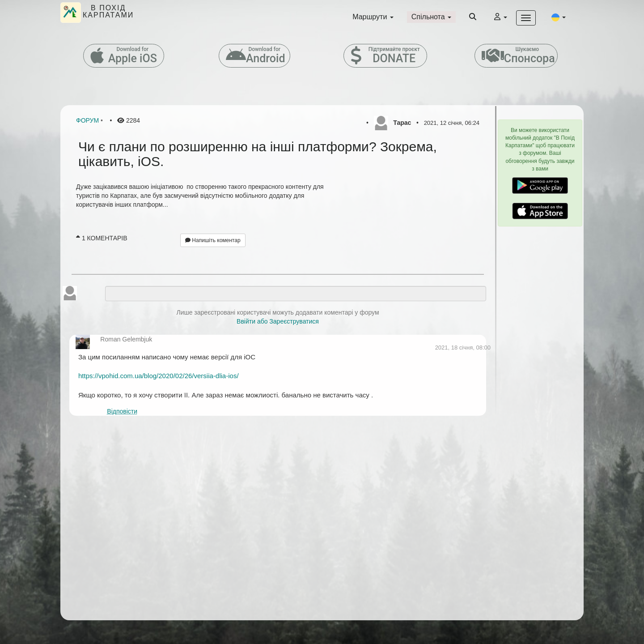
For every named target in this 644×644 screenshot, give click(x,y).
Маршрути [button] (373, 17)
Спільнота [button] (431, 17)
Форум (87, 120)
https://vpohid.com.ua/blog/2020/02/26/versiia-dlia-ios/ (159, 376)
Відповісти (122, 411)
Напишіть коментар (213, 240)
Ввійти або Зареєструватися (278, 321)
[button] (559, 17)
